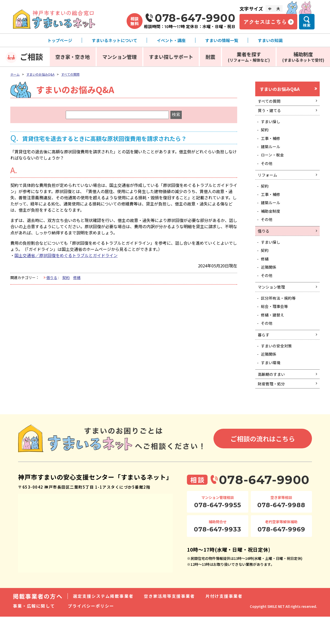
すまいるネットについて (114, 40)
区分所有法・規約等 (280, 317)
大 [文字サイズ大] (278, 9)
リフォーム (268, 183)
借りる (52, 277)
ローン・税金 (274, 162)
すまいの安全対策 (278, 369)
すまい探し (272, 125)
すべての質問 (70, 74)
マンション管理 (119, 57)
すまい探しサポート (171, 57)
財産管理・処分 (273, 410)
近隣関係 (270, 283)
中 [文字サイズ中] (270, 9)
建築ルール (272, 153)
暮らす (264, 357)
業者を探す (249, 57)
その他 (268, 171)
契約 (66, 277)
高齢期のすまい (273, 400)
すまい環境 (272, 387)
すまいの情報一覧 (222, 40)
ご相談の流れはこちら (263, 466)
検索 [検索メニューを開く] (307, 25)
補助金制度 (272, 222)
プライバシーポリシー (91, 633)
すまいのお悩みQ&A (40, 74)
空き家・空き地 (73, 57)
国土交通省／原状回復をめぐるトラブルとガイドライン (66, 255)
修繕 (77, 277)
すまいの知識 (270, 40)
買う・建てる (270, 113)
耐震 (210, 57)
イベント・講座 (171, 40)
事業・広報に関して (34, 633)
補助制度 (303, 57)
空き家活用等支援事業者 (170, 623)
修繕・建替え (274, 335)
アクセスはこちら (265, 22)
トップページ (60, 40)
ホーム (15, 74)
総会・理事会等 (276, 326)
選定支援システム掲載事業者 (103, 623)
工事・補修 (272, 143)
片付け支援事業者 (224, 623)
